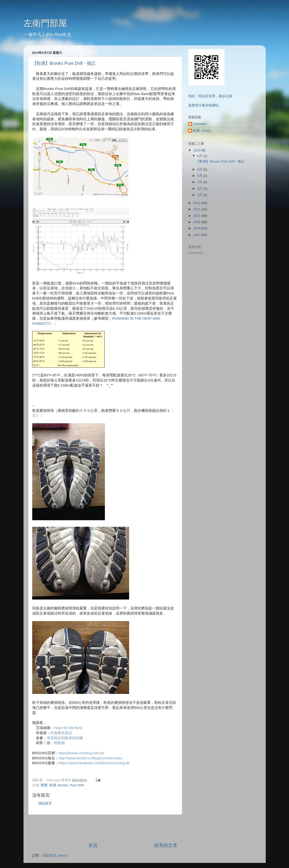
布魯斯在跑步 (61, 733)
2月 (200, 189)
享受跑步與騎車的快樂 (65, 738)
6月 (200, 156)
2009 (197, 222)
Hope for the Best (68, 728)
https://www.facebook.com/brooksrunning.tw (94, 763)
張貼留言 (45, 803)
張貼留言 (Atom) (55, 856)
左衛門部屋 (45, 23)
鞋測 (53, 785)
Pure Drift (77, 785)
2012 (197, 203)
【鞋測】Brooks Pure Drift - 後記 (64, 63)
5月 (200, 169)
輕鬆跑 (59, 743)
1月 (200, 195)
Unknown (200, 124)
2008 (197, 228)
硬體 (44, 785)
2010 (197, 216)
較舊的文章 (166, 845)
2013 (197, 150)
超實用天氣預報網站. (204, 105)
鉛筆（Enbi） (203, 131)
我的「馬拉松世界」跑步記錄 (210, 96)
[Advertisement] (105, 828)
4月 (200, 176)
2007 (197, 235)
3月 (200, 182)
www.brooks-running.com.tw (81, 753)
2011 (197, 209)
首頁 (93, 845)
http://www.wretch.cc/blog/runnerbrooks (90, 758)
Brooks (63, 785)
